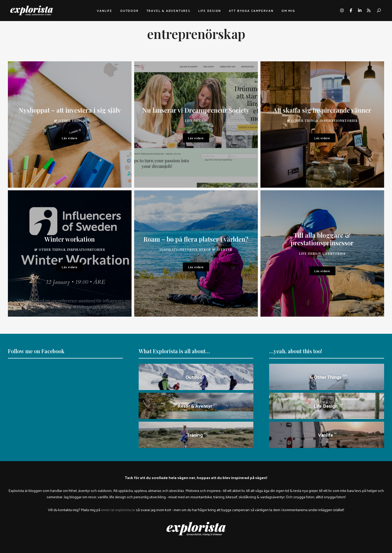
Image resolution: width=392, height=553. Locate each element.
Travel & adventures (169, 11)
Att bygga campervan (251, 11)
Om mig (288, 11)
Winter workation (70, 239)
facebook (351, 11)
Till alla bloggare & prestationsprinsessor (322, 239)
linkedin (360, 11)
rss (369, 11)
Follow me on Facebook (36, 351)
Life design (210, 11)
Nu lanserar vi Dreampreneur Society (196, 110)
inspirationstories (339, 121)
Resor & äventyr (216, 250)
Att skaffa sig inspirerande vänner (322, 110)
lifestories (334, 253)
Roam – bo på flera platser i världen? (196, 239)
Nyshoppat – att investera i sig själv (70, 110)
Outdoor (129, 11)
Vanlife (105, 11)
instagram (342, 11)
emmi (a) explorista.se (118, 510)
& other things (70, 121)
